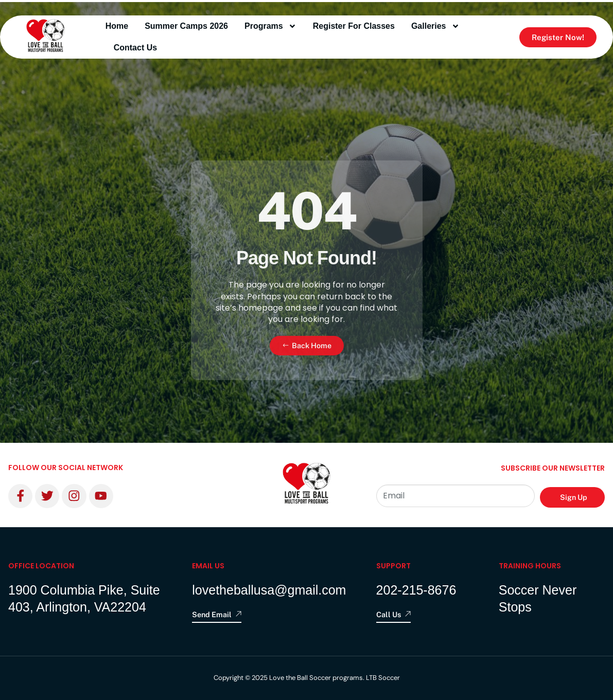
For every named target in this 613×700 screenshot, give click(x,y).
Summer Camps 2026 (186, 26)
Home (117, 26)
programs (270, 26)
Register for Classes (354, 26)
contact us (135, 48)
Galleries (435, 26)
